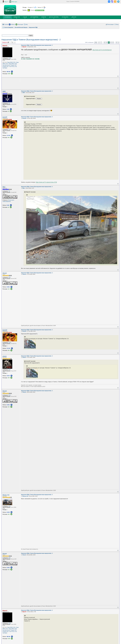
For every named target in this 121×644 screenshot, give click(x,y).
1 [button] (101, 42)
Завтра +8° (42, 7)
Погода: (25, 7)
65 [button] (105, 42)
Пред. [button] (99, 43)
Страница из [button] (96, 43)
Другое (74, 17)
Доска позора (54, 17)
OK (33, 59)
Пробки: (25, 10)
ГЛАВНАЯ (8, 17)
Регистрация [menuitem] (111, 24)
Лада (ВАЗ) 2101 (11, 62)
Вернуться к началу (118, 76)
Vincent (5, 273)
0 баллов (33, 10)
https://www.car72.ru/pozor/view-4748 (46, 182)
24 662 (8, 287)
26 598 (8, 512)
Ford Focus (12, 66)
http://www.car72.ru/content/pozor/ (102, 50)
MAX (24, 59)
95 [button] (116, 42)
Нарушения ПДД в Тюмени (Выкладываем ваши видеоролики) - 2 (31, 40)
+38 (9, 378)
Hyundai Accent (6, 65)
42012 (10, 58)
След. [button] (119, 43)
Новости (17, 17)
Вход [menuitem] (117, 24)
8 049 (8, 205)
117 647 (8, 136)
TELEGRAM (29, 59)
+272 (9, 74)
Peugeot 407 (6, 66)
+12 (9, 289)
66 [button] (107, 42)
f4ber (4, 187)
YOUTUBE (37, 59)
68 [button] (111, 42)
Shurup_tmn (6, 495)
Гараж (25, 17)
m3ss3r (5, 356)
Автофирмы (34, 17)
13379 (10, 129)
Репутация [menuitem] (20, 24)
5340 (9, 370)
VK (22, 59)
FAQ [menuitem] (27, 24)
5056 (9, 506)
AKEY (4, 91)
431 (9, 103)
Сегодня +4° (32, 7)
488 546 (8, 72)
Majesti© (5, 46)
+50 (9, 138)
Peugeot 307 (14, 65)
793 (9, 191)
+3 (8, 111)
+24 (9, 514)
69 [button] (113, 42)
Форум (44, 17)
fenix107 (5, 117)
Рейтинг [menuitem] (13, 24)
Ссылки (6, 24)
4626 (9, 277)
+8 (8, 207)
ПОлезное (65, 17)
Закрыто (5, 42)
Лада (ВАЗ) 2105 (13, 64)
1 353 (8, 109)
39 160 (8, 376)
